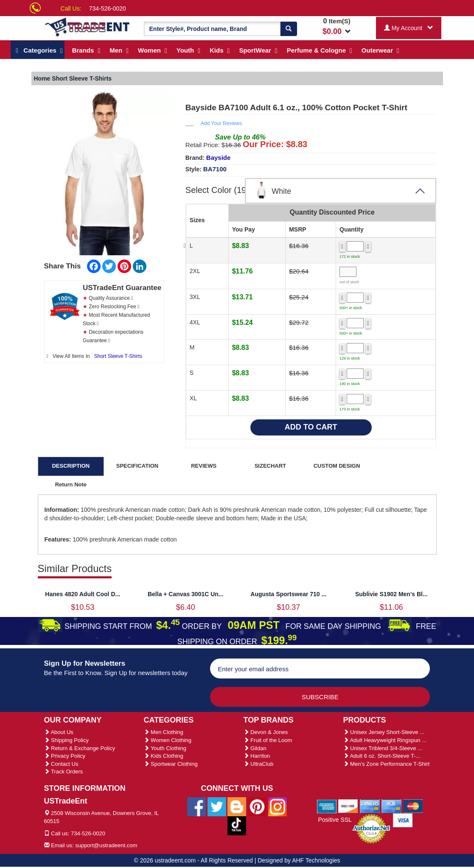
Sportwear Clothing (171, 764)
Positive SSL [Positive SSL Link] (335, 820)
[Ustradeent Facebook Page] (196, 806)
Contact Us (61, 764)
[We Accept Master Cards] (413, 806)
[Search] (289, 29)
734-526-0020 (108, 8)
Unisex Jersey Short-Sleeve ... (384, 732)
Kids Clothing (164, 756)
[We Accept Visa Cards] (403, 820)
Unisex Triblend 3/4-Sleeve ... (383, 748)
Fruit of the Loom (268, 740)
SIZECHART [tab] (270, 466)
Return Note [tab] (71, 484)
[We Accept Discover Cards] (348, 806)
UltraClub (259, 764)
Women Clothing (168, 740)
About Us (59, 732)
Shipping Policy (67, 740)
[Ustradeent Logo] (88, 27)
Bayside (219, 158)
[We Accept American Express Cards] (327, 806)
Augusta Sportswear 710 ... (288, 594)
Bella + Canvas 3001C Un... (186, 594)
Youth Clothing (165, 748)
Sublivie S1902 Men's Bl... (391, 594)
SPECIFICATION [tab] (137, 466)
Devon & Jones (266, 732)
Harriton (257, 756)
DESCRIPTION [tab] (71, 466)
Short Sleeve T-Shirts (118, 356)
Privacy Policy (65, 756)
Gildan (255, 748)
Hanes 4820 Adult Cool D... (83, 594)
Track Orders (64, 772)
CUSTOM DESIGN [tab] (337, 466)
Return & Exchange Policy (80, 748)
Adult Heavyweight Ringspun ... (385, 740)
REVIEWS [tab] (204, 466)
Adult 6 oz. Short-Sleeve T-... (382, 756)
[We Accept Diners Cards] (370, 806)
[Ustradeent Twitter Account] (217, 806)
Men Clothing (164, 732)
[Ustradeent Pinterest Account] (257, 806)
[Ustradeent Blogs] (237, 806)
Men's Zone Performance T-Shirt (387, 764)
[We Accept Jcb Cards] (391, 806)
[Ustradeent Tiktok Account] (237, 825)
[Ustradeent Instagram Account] (278, 806)
